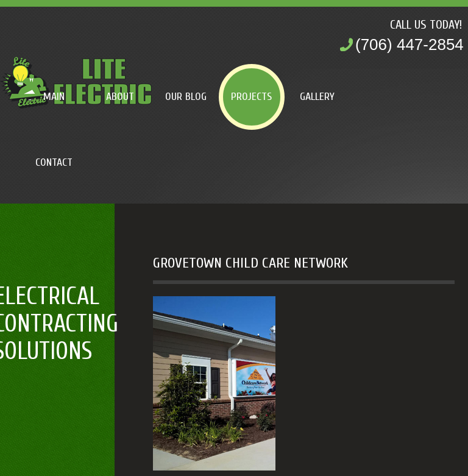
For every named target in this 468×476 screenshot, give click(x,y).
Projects (251, 97)
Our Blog (186, 97)
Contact (54, 162)
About (120, 97)
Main (54, 97)
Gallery (317, 97)
